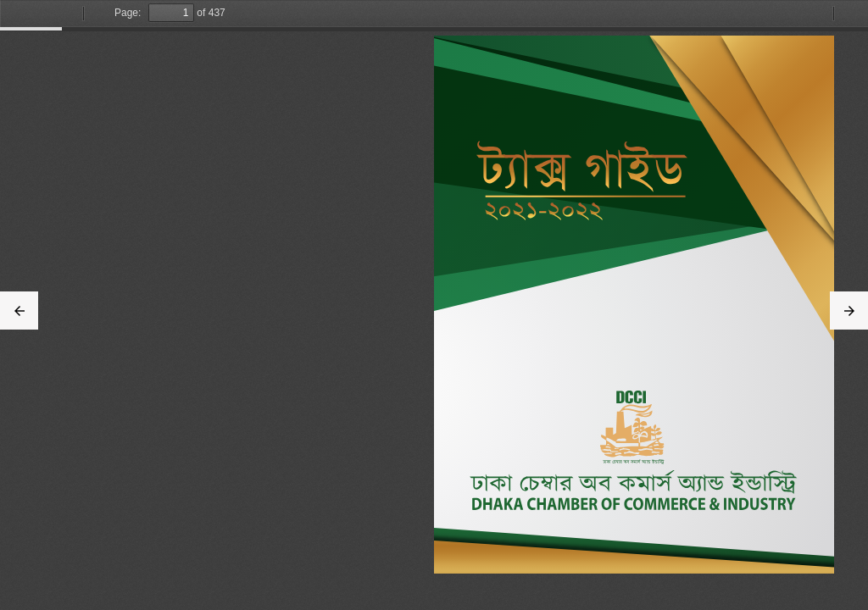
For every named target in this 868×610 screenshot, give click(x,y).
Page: (128, 13)
